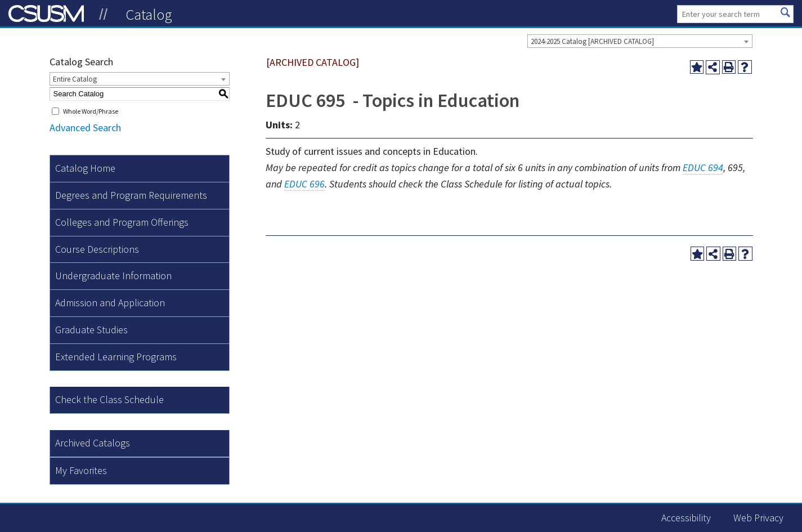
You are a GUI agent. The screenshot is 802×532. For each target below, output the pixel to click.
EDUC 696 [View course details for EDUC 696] (304, 184)
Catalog (149, 14)
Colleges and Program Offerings (122, 222)
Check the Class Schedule (109, 399)
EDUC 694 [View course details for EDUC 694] (703, 167)
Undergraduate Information (113, 276)
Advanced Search (85, 128)
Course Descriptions (97, 249)
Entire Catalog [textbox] (75, 79)
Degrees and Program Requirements (131, 195)
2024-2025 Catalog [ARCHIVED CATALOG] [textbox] (592, 41)
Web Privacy (758, 518)
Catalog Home (85, 168)
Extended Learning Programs (116, 357)
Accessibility (686, 518)
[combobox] (640, 41)
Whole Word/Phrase (91, 111)
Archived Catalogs (93, 443)
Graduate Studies (91, 330)
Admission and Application (110, 303)
